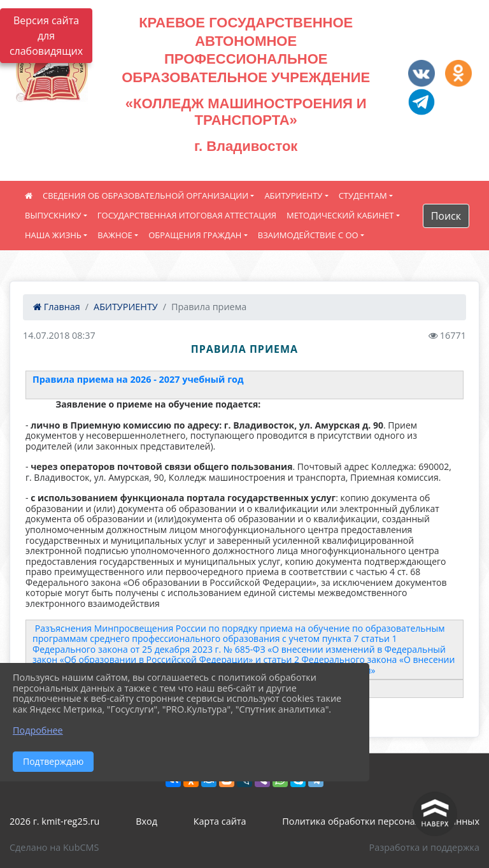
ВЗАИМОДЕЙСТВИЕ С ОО (308, 235)
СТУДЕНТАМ (363, 196)
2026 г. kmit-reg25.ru (54, 821)
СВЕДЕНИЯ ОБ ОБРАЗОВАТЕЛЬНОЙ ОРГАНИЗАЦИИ (145, 196)
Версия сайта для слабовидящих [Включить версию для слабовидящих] (46, 36)
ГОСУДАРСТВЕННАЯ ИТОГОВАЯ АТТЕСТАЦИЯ (187, 215)
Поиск (446, 216)
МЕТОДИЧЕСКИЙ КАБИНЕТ (340, 215)
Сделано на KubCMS (54, 847)
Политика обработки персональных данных (381, 821)
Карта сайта (220, 821)
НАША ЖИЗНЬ (53, 235)
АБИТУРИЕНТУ (293, 196)
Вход (146, 821)
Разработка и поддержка (424, 847)
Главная (57, 307)
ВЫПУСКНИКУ (53, 215)
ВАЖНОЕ (115, 235)
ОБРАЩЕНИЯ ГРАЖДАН (195, 235)
